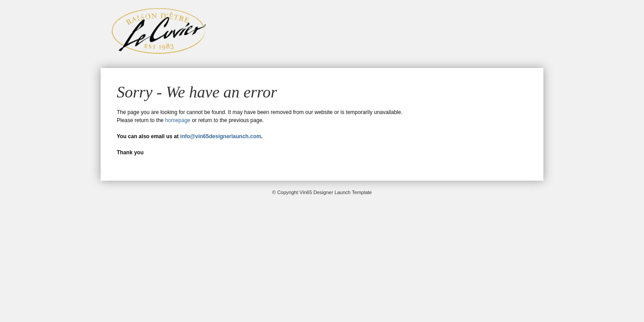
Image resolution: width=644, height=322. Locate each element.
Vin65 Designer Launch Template (159, 31)
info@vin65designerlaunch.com (221, 136)
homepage (178, 120)
